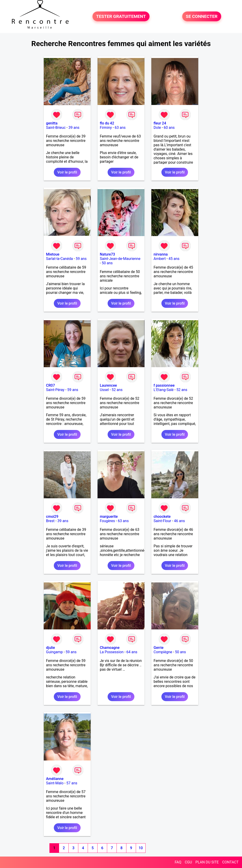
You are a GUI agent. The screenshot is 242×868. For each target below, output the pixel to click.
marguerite (109, 517)
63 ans (120, 128)
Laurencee (108, 385)
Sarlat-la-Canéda (59, 259)
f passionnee (164, 385)
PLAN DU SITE (207, 862)
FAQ (178, 862)
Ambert (160, 259)
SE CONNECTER (202, 16)
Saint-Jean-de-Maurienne (120, 259)
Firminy (106, 128)
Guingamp (54, 652)
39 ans (74, 128)
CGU (188, 862)
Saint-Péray (55, 390)
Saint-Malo (55, 783)
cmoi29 (52, 517)
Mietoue (53, 254)
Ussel (104, 390)
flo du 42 (107, 123)
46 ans (179, 521)
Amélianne (55, 779)
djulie (50, 648)
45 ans (174, 259)
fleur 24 (160, 123)
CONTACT (230, 862)
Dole (157, 128)
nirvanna (161, 254)
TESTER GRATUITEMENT (121, 16)
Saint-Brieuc (56, 128)
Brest (50, 521)
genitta (52, 123)
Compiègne (163, 652)
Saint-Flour (162, 521)
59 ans (81, 259)
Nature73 (107, 254)
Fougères (107, 521)
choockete (162, 517)
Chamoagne (110, 648)
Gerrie (159, 648)
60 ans (169, 128)
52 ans (117, 390)
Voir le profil (67, 172)
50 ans (107, 263)
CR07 (50, 385)
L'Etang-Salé (164, 390)
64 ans (132, 652)
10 (141, 848)
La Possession (112, 652)
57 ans (72, 783)
